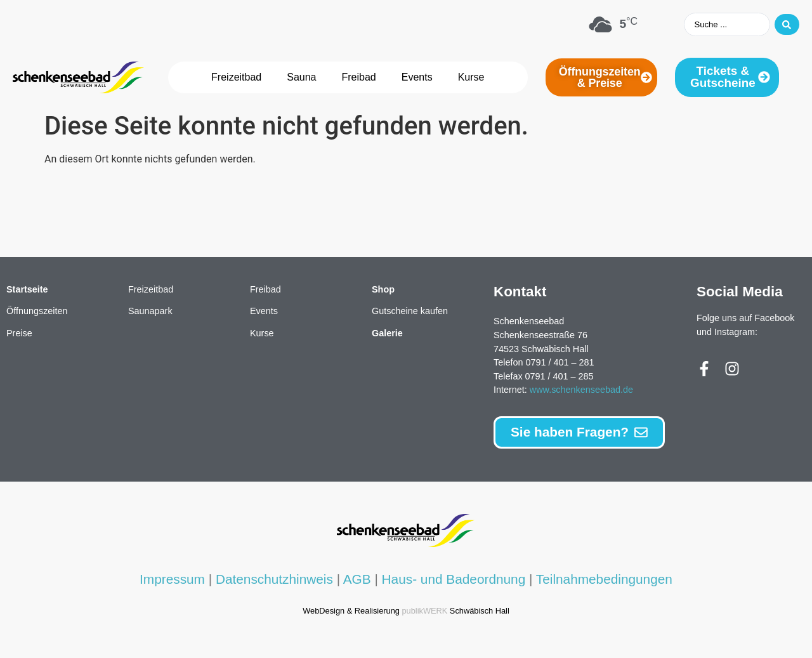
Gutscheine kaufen (410, 312)
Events (417, 78)
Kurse (471, 78)
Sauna (301, 78)
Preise (19, 334)
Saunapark (150, 312)
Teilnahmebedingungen (604, 580)
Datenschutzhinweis (274, 580)
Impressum (172, 580)
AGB (357, 580)
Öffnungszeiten (37, 312)
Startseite (27, 290)
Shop (383, 290)
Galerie (387, 334)
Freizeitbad (236, 78)
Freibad (359, 78)
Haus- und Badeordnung (454, 580)
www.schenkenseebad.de (581, 390)
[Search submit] (785, 25)
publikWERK (424, 611)
